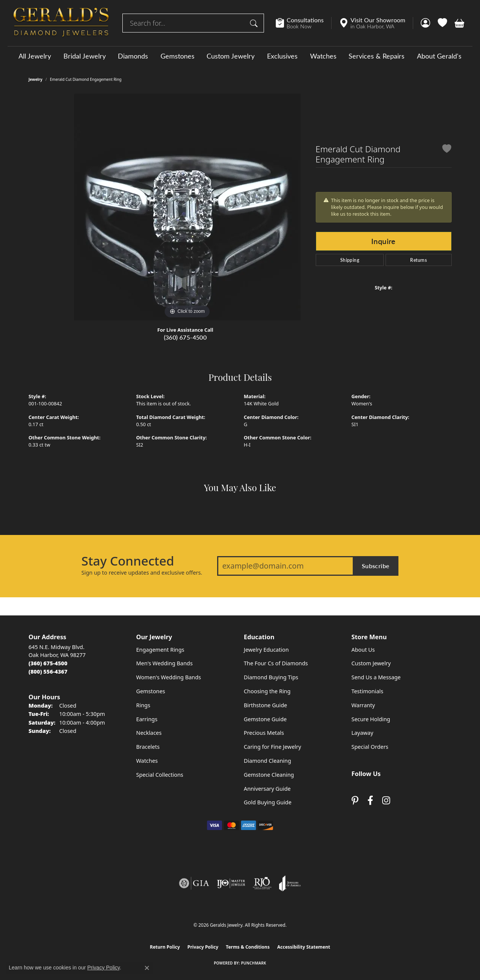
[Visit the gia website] (194, 883)
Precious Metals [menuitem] (264, 733)
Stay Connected (128, 561)
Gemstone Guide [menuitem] (265, 719)
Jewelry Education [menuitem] (266, 650)
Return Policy (165, 947)
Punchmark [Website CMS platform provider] (254, 963)
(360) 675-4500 (185, 337)
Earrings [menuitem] (147, 719)
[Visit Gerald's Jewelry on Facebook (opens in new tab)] (370, 801)
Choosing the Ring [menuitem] (267, 691)
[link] (303, 23)
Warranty (363, 705)
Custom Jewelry (231, 56)
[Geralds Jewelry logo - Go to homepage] (61, 23)
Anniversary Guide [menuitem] (267, 789)
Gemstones (177, 56)
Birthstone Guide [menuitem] (266, 705)
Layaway (363, 733)
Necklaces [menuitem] (149, 733)
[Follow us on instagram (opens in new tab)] (386, 801)
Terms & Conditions (248, 947)
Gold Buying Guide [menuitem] (268, 802)
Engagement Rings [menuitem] (161, 650)
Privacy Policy (203, 947)
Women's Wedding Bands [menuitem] (169, 677)
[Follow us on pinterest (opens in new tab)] (355, 801)
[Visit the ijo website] (231, 883)
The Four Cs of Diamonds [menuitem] (276, 663)
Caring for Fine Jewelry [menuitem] (273, 747)
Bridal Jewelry (85, 56)
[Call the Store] (48, 663)
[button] (425, 23)
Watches (323, 56)
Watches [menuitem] (147, 761)
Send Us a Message (376, 677)
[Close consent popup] (147, 968)
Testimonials (367, 691)
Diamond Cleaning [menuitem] (268, 761)
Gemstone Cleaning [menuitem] (269, 775)
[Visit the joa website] (290, 883)
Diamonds (133, 56)
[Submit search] (255, 23)
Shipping (350, 260)
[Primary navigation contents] (240, 56)
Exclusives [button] (282, 56)
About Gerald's (439, 56)
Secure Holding (371, 719)
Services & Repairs (377, 56)
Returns (418, 260)
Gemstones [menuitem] (151, 691)
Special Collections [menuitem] (160, 775)
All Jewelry (35, 56)
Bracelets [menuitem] (148, 747)
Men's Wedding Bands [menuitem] (165, 663)
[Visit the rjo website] (262, 883)
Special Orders (370, 747)
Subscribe (376, 566)
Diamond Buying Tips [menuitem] (271, 677)
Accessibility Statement (304, 947)
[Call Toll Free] (48, 672)
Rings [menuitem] (143, 705)
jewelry (36, 79)
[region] (187, 207)
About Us (363, 650)
